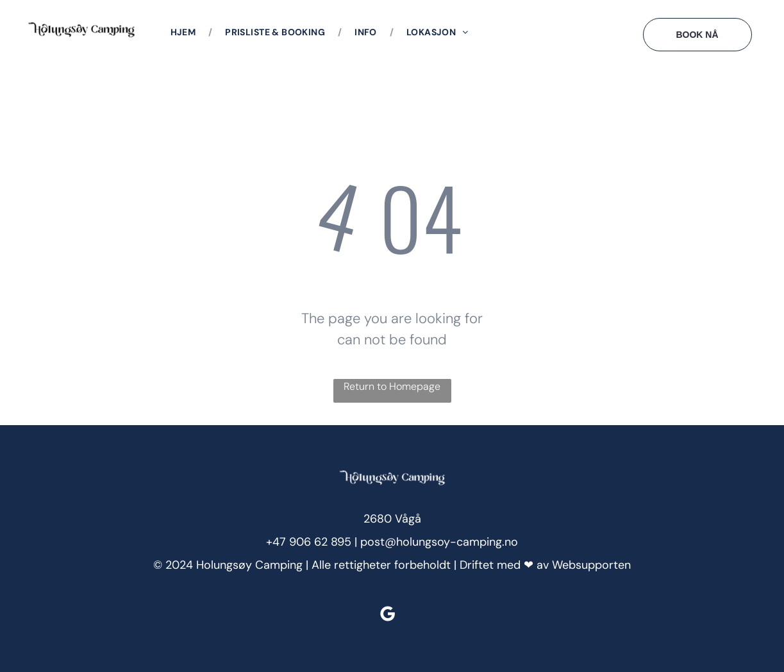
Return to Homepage (392, 386)
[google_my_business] (387, 616)
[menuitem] (185, 32)
